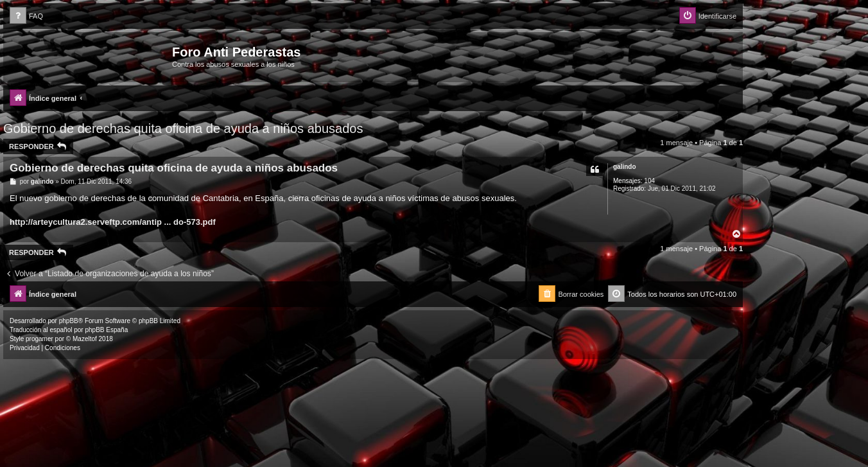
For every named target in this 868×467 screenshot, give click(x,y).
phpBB (69, 321)
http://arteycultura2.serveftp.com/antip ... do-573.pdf (113, 222)
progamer (39, 339)
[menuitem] (26, 16)
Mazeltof (85, 339)
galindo (625, 167)
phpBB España (106, 330)
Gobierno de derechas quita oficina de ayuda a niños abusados (183, 128)
